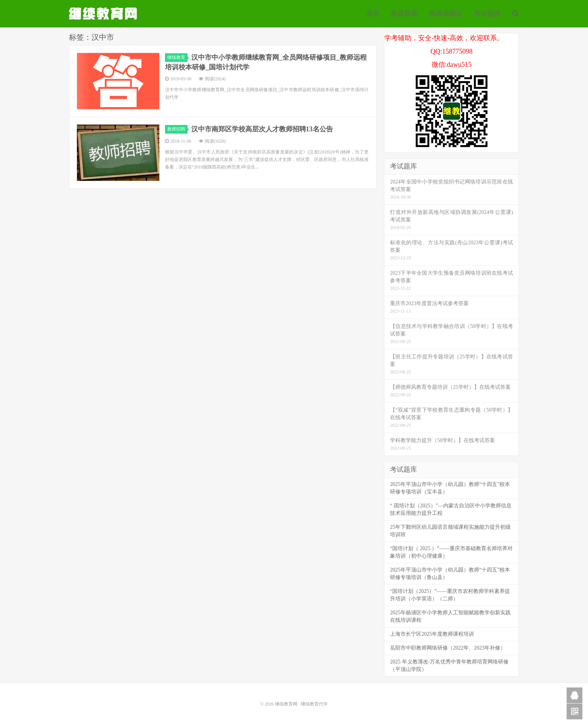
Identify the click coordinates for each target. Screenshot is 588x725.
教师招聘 (177, 129)
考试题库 (487, 14)
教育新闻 (404, 14)
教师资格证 (446, 14)
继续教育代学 (314, 704)
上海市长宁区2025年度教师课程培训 (432, 634)
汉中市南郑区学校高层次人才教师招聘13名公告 (262, 129)
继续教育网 (286, 704)
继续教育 (177, 57)
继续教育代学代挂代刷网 (104, 14)
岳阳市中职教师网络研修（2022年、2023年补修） (448, 648)
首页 (373, 14)
